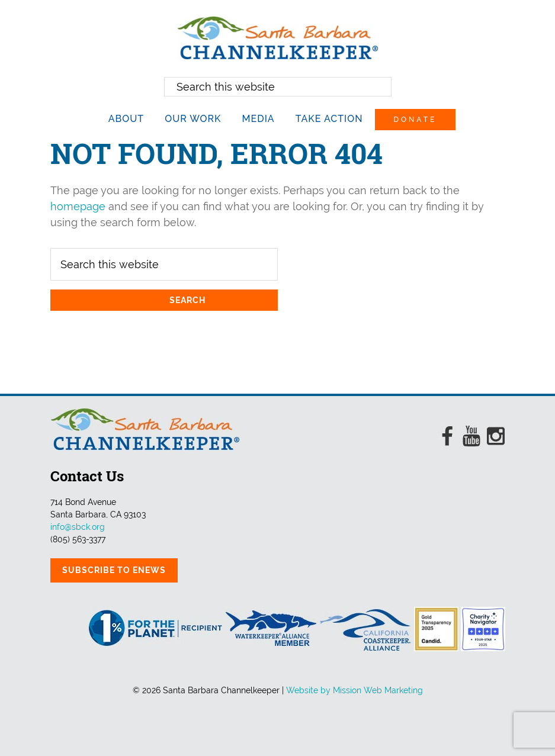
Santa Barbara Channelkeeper (278, 38)
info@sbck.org (78, 527)
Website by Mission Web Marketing (355, 690)
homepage (78, 206)
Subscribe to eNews (114, 570)
